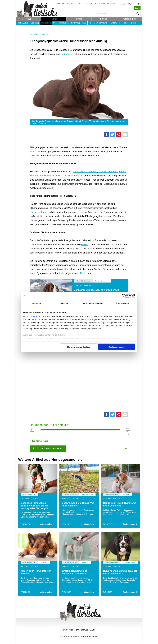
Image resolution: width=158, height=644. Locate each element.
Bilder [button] (134, 23)
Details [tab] (65, 303)
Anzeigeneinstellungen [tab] (93, 303)
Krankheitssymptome (39, 34)
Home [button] (29, 19)
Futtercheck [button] (129, 19)
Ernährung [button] (75, 23)
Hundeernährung (39, 212)
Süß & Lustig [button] (23, 23)
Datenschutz (82, 630)
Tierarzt (84, 273)
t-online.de (60, 4)
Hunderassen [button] (115, 23)
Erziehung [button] (35, 23)
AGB (93, 630)
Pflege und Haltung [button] (61, 23)
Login (137, 8)
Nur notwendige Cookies (79, 347)
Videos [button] (126, 23)
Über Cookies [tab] (122, 303)
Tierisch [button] (104, 19)
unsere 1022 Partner (41, 316)
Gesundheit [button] (46, 23)
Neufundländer (76, 176)
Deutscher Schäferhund (85, 172)
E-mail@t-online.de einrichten (106, 4)
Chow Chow (61, 176)
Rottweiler (49, 176)
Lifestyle (89, 4)
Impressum (68, 630)
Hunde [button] (54, 19)
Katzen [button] (79, 19)
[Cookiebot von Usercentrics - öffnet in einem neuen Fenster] (124, 296)
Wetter (81, 4)
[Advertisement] (79, 377)
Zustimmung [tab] (36, 303)
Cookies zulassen (116, 347)
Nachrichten (71, 4)
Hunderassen (66, 54)
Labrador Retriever (108, 172)
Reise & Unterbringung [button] (98, 23)
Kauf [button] (84, 23)
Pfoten (85, 245)
